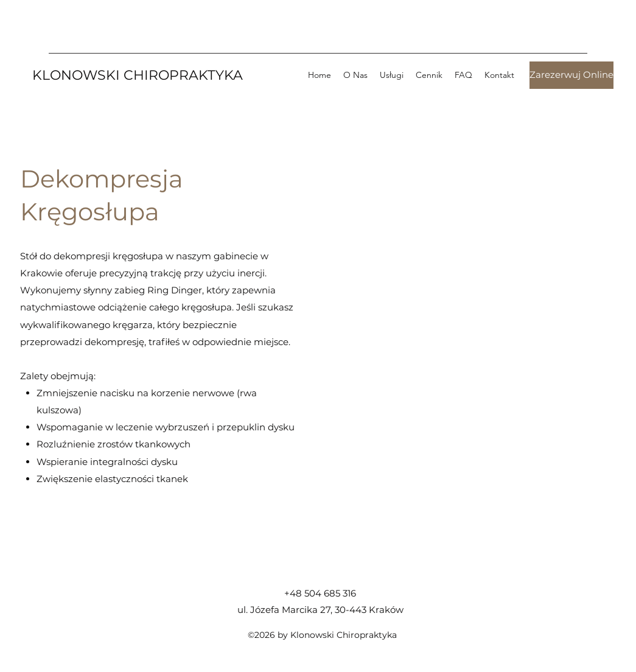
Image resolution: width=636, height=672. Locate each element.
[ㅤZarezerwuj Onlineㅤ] (571, 75)
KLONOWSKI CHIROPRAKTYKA (138, 75)
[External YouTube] (477, 345)
